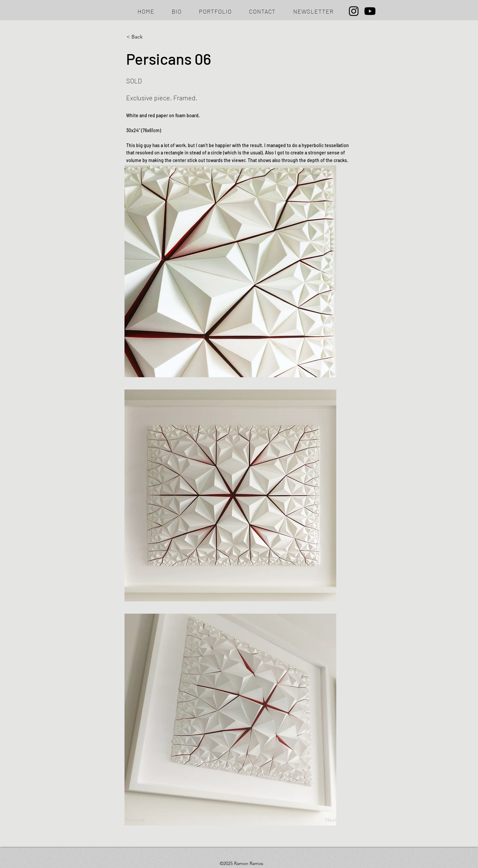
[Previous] (147, 820)
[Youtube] (370, 11)
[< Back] (148, 37)
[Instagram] (354, 11)
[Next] (320, 820)
